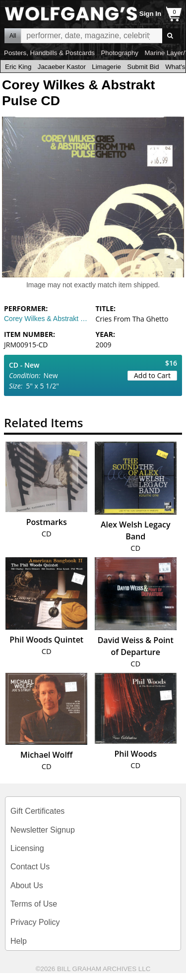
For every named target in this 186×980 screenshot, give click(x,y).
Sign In (150, 14)
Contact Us (30, 867)
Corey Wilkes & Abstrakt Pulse (47, 319)
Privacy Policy (35, 922)
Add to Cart (152, 375)
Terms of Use (34, 904)
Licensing (27, 848)
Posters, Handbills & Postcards (49, 53)
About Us (27, 885)
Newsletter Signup (43, 830)
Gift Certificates (37, 811)
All (13, 36)
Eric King (18, 67)
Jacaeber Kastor (62, 67)
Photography (120, 53)
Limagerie (106, 67)
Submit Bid (143, 67)
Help (19, 941)
